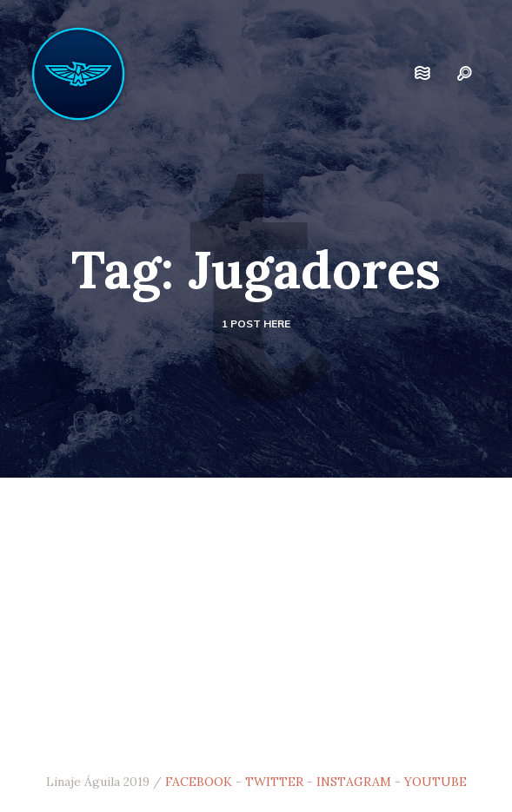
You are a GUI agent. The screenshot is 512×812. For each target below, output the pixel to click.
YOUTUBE (436, 782)
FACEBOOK (199, 782)
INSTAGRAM (354, 782)
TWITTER (274, 782)
